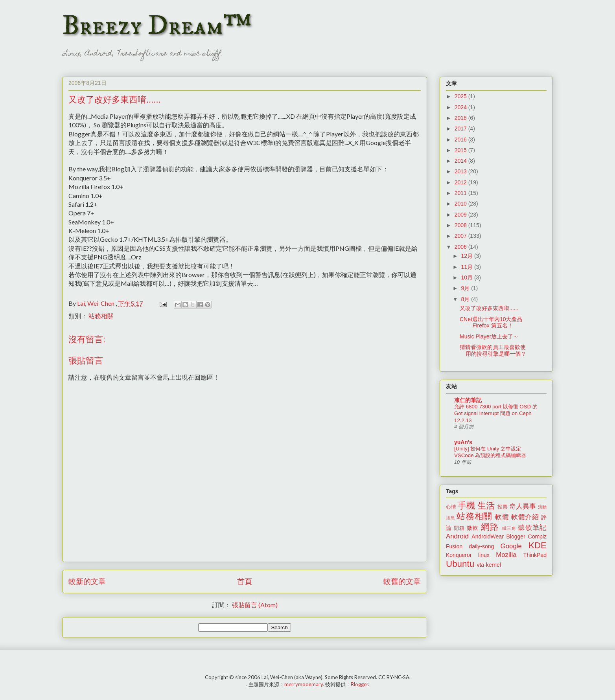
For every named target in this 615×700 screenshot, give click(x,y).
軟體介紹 (525, 517)
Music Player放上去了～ (489, 336)
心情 (451, 507)
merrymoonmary (304, 684)
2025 (461, 96)
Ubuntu (460, 564)
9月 (466, 288)
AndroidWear (487, 536)
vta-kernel (489, 565)
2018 (461, 118)
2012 (461, 182)
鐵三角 (509, 528)
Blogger (516, 536)
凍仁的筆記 (468, 400)
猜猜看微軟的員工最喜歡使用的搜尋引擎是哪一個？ (493, 350)
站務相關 (101, 316)
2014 (461, 161)
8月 (466, 299)
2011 (461, 193)
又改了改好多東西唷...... (489, 308)
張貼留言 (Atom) (255, 605)
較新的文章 (87, 581)
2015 (461, 150)
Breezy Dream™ (157, 26)
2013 (461, 171)
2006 (461, 247)
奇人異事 (523, 506)
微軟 (473, 528)
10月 (467, 277)
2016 (461, 140)
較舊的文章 (402, 581)
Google (511, 546)
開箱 (459, 528)
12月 (467, 256)
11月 (467, 267)
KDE (538, 545)
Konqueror (459, 555)
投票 (503, 507)
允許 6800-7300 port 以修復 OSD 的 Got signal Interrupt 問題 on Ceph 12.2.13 (496, 413)
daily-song (481, 546)
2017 (461, 129)
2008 (461, 225)
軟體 (502, 517)
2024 (461, 107)
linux (484, 555)
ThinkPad (535, 555)
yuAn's (463, 442)
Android (457, 536)
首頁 (245, 581)
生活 (486, 506)
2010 (461, 204)
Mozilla (506, 555)
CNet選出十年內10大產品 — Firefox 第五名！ (491, 322)
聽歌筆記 (532, 528)
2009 (461, 215)
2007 (461, 236)
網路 (490, 527)
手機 (466, 506)
